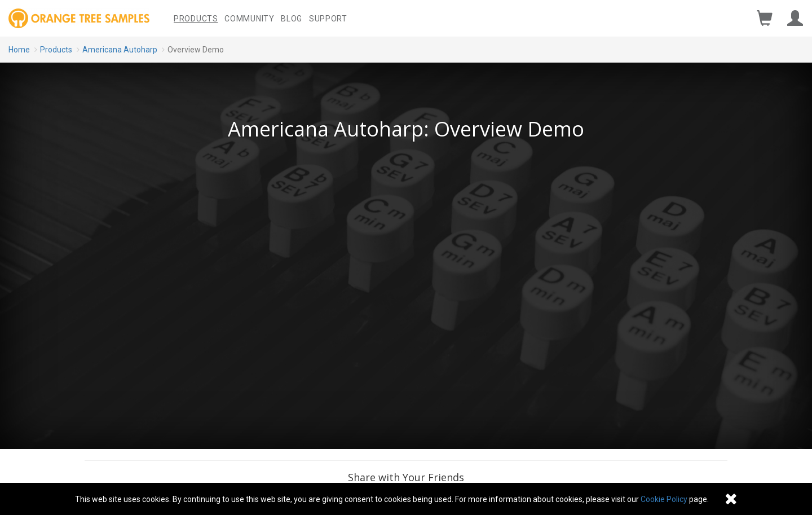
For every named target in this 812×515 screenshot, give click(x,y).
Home (19, 50)
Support (328, 19)
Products (196, 19)
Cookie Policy (664, 499)
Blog (292, 19)
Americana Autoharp (120, 50)
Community (249, 19)
